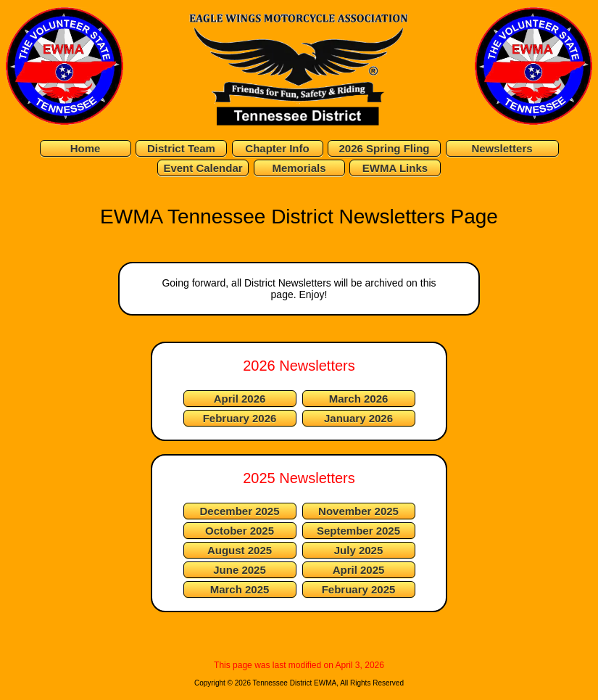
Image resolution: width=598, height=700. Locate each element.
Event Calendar (203, 168)
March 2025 (240, 589)
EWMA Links (395, 168)
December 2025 (239, 511)
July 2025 (359, 550)
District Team (181, 148)
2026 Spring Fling (384, 148)
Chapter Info (277, 148)
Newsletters (502, 148)
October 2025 (240, 531)
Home (86, 148)
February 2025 (359, 589)
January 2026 (358, 418)
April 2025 (359, 570)
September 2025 (358, 531)
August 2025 (240, 550)
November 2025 (358, 511)
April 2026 (240, 399)
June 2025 (240, 570)
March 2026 (359, 399)
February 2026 (240, 418)
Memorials (299, 168)
